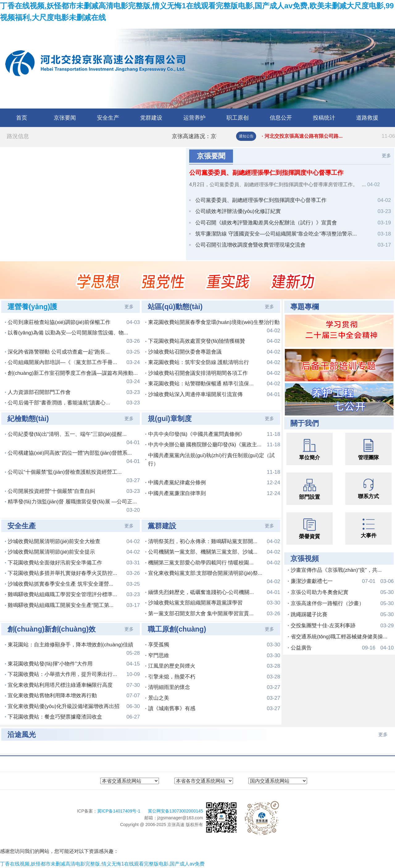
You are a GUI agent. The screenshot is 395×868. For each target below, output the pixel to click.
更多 (386, 156)
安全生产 (108, 118)
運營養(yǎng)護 (32, 307)
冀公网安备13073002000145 (175, 811)
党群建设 (151, 118)
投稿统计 (324, 118)
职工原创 (238, 118)
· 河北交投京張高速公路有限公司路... (328, 136)
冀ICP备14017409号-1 (119, 811)
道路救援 (367, 118)
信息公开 (281, 118)
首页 (22, 118)
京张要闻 (65, 118)
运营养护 (194, 118)
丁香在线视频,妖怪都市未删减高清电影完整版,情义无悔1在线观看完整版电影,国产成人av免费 (102, 864)
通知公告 (246, 136)
